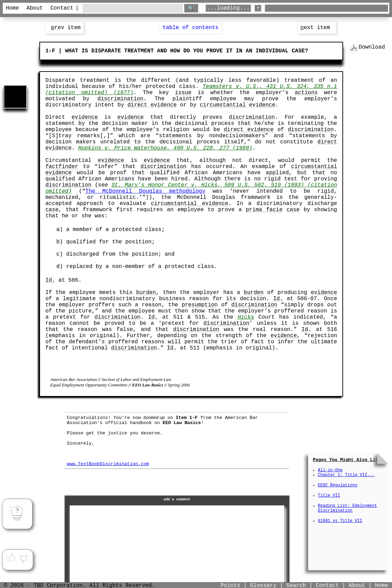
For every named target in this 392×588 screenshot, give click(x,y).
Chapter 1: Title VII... (346, 475)
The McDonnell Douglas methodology (146, 191)
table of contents (190, 28)
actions (306, 93)
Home (12, 8)
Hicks (246, 317)
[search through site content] (133, 8)
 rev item (64, 28)
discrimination (120, 99)
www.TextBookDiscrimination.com (108, 464)
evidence (85, 117)
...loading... (228, 8)
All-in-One (330, 470)
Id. (50, 280)
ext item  (317, 28)
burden (146, 293)
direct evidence (152, 105)
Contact (61, 8)
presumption (200, 305)
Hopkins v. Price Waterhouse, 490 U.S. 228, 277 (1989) (165, 148)
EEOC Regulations (337, 485)
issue (183, 93)
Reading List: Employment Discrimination (347, 508)
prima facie (264, 210)
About (35, 8)
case (52, 210)
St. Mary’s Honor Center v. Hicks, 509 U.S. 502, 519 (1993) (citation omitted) (191, 188)
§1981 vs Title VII (340, 521)
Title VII (329, 496)
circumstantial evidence (238, 105)
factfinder (62, 167)
